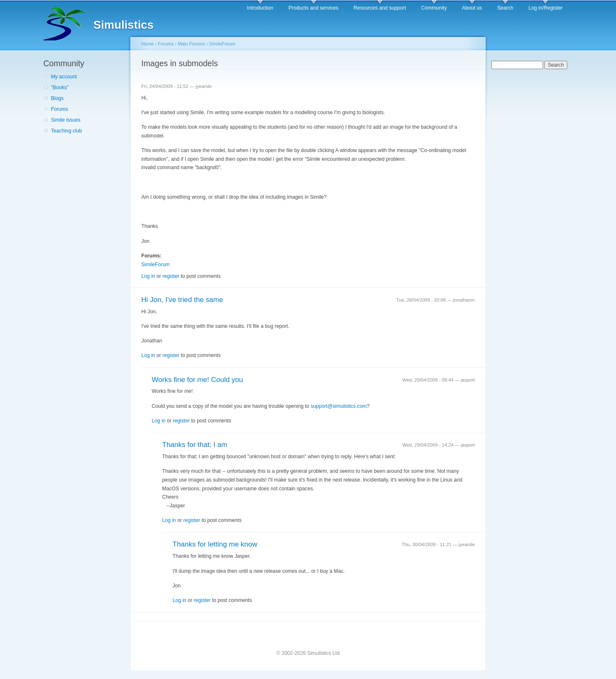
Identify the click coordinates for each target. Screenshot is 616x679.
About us (472, 8)
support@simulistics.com (339, 406)
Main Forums (192, 44)
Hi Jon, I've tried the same (182, 300)
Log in (148, 276)
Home (148, 44)
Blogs (57, 98)
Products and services (313, 8)
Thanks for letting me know (215, 544)
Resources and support (380, 8)
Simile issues (66, 120)
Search (505, 8)
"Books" (60, 87)
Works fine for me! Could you (197, 380)
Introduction (260, 8)
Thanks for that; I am (195, 445)
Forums (59, 109)
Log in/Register (546, 8)
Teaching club (66, 131)
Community (434, 8)
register (171, 276)
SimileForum (222, 44)
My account (64, 77)
